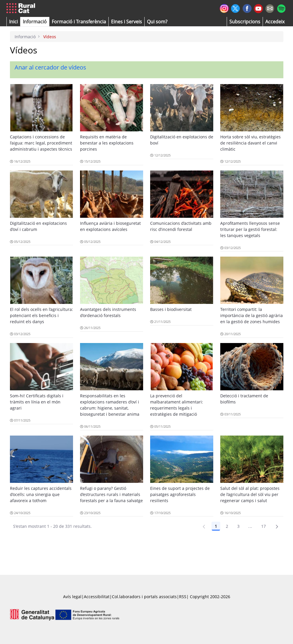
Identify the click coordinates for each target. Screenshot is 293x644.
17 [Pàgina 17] (264, 526)
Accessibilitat (97, 597)
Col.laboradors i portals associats (144, 597)
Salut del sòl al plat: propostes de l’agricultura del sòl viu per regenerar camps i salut (250, 494)
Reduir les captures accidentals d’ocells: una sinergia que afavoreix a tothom (41, 494)
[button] (13, 22)
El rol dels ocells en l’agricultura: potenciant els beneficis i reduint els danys (41, 315)
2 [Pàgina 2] (227, 526)
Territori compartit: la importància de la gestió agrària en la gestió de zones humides (252, 315)
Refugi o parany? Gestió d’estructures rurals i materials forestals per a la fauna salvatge (111, 494)
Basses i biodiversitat (171, 309)
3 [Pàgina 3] (238, 526)
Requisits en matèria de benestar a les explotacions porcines (107, 143)
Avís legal (72, 597)
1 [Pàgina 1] (216, 526)
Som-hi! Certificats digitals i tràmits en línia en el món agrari (37, 402)
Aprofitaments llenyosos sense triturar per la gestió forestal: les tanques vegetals (250, 229)
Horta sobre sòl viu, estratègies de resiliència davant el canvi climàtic (250, 143)
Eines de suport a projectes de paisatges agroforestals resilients (180, 494)
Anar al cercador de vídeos (50, 67)
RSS (183, 597)
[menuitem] (79, 22)
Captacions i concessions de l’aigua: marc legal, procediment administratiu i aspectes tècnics (41, 143)
